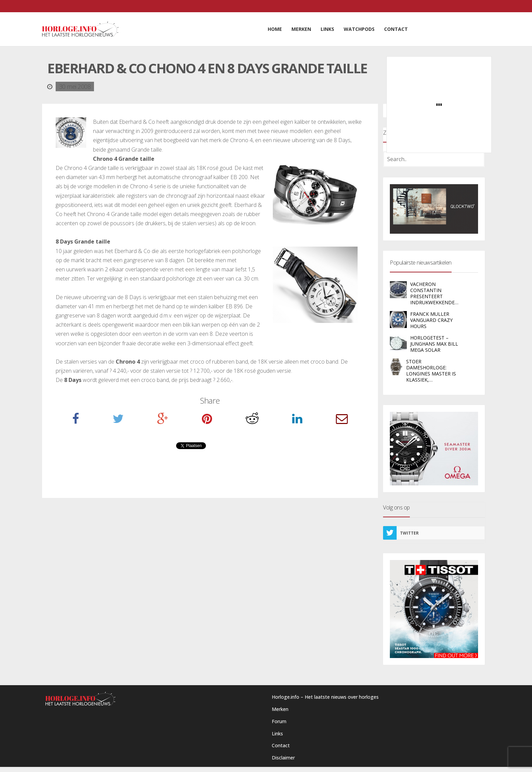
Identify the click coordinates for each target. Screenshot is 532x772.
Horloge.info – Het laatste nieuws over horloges (325, 697)
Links (277, 734)
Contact (281, 745)
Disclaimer (283, 758)
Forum (279, 721)
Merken (280, 709)
